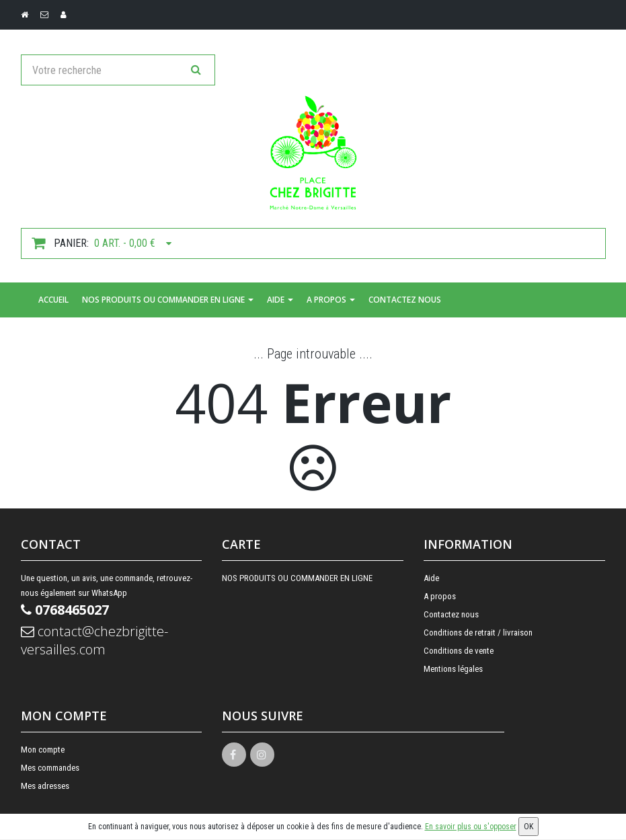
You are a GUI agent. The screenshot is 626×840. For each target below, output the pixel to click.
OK (529, 827)
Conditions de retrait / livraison (478, 633)
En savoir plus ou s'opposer (471, 827)
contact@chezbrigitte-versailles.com (94, 640)
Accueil (53, 300)
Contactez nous (405, 300)
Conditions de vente (459, 651)
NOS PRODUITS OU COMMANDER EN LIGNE (168, 300)
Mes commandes (50, 768)
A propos (331, 300)
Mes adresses (45, 786)
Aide (280, 300)
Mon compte (43, 750)
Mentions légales (453, 669)
